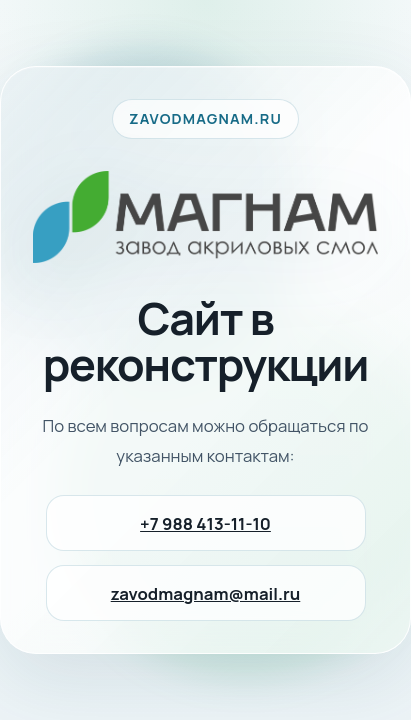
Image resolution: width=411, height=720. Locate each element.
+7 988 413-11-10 (205, 523)
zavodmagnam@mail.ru (206, 593)
